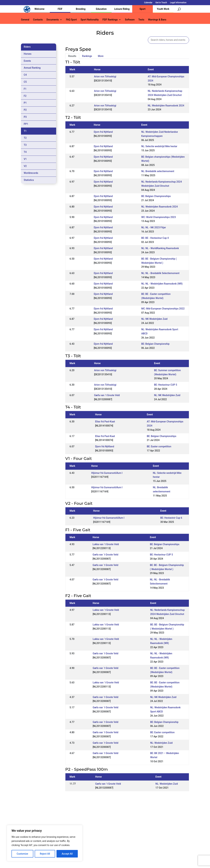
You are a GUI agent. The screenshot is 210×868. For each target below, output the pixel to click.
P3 (25, 117)
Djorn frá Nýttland (103, 132)
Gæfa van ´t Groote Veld (107, 395)
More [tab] (101, 56)
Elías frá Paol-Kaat (105, 422)
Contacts (38, 20)
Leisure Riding (122, 9)
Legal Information (178, 3)
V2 (25, 166)
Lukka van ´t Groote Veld (106, 544)
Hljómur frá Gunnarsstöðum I (107, 473)
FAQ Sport (71, 20)
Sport (143, 9)
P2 (25, 110)
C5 (25, 82)
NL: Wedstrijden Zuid (161, 743)
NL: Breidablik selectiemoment (158, 171)
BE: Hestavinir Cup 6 (171, 518)
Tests (141, 20)
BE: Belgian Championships (156, 196)
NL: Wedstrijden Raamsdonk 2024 (166, 106)
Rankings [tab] (87, 56)
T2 (25, 138)
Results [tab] (72, 56)
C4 (25, 75)
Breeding (81, 9)
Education (101, 9)
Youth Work (163, 9)
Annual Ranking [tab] (32, 68)
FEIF (60, 9)
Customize (22, 854)
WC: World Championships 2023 (159, 217)
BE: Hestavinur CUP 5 (166, 385)
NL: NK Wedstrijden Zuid (154, 319)
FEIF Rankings (110, 20)
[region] (45, 843)
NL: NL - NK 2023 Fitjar (154, 227)
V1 (25, 159)
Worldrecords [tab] (31, 173)
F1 (25, 89)
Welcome (39, 9)
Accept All (67, 854)
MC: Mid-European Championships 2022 (163, 309)
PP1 (26, 124)
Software (130, 20)
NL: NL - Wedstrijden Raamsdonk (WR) (162, 284)
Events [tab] (27, 61)
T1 (25, 131)
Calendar (148, 3)
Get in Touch (161, 3)
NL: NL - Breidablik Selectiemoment (160, 273)
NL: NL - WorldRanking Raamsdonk (160, 248)
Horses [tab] (28, 54)
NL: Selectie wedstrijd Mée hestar (159, 146)
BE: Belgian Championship (155, 344)
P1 (25, 103)
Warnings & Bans (157, 20)
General (25, 20)
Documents (53, 20)
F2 (25, 96)
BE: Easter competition (159, 446)
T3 (25, 145)
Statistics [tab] (29, 180)
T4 (25, 152)
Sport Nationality (90, 20)
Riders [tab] (27, 47)
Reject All (45, 854)
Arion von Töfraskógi (105, 77)
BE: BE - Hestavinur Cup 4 (155, 238)
